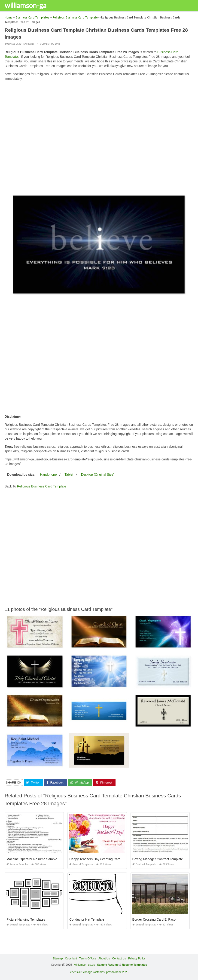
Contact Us (119, 959)
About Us (104, 959)
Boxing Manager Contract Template (158, 859)
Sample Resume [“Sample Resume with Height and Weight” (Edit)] (108, 965)
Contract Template (144, 864)
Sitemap (58, 959)
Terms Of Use (88, 959)
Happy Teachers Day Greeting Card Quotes (101, 859)
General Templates (81, 864)
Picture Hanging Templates (26, 919)
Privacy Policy (137, 959)
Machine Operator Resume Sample (32, 859)
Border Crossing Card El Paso (154, 919)
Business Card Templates (20, 44)
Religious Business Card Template (41, 486)
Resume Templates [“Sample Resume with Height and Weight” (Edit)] (135, 965)
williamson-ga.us (85, 965)
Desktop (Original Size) (98, 475)
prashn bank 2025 (117, 972)
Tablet (69, 475)
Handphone (48, 475)
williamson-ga (26, 5)
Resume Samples (17, 864)
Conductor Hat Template (87, 919)
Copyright (71, 959)
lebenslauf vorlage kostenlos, (87, 972)
